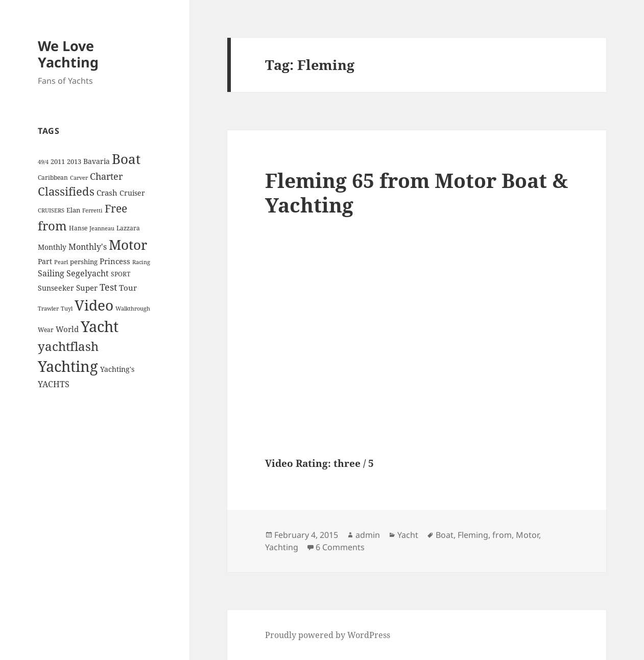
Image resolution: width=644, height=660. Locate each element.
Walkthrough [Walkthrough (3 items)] (133, 309)
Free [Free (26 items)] (116, 208)
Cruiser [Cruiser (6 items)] (132, 193)
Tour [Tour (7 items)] (128, 288)
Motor (527, 535)
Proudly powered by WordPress (328, 635)
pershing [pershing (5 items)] (84, 262)
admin (368, 535)
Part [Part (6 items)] (45, 261)
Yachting (282, 547)
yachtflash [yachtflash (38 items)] (68, 346)
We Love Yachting (68, 54)
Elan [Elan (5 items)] (73, 210)
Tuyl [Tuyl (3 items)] (67, 309)
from (502, 535)
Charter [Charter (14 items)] (106, 176)
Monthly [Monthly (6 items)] (52, 247)
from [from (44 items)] (52, 226)
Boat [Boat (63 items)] (126, 159)
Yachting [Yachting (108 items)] (68, 366)
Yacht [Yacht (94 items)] (100, 326)
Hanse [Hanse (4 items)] (78, 228)
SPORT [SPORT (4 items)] (121, 274)
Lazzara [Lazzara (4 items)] (128, 228)
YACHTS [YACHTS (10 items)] (54, 384)
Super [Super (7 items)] (87, 288)
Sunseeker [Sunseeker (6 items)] (56, 288)
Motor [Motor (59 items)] (128, 245)
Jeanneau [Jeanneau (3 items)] (102, 228)
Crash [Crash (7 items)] (107, 193)
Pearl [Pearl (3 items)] (61, 262)
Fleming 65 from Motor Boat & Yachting (416, 192)
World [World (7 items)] (67, 329)
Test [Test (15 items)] (108, 287)
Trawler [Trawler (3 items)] (48, 309)
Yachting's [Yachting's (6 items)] (117, 369)
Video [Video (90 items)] (94, 305)
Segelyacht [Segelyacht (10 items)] (88, 273)
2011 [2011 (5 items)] (58, 161)
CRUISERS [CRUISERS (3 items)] (51, 210)
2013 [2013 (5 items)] (74, 161)
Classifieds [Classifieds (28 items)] (66, 191)
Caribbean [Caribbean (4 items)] (53, 178)
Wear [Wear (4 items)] (46, 330)
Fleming (473, 535)
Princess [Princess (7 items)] (115, 261)
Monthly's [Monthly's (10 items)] (88, 247)
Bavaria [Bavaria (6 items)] (97, 161)
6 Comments (340, 547)
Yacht (408, 535)
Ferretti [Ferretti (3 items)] (92, 210)
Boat (445, 535)
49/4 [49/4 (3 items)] (43, 162)
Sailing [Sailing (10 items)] (51, 273)
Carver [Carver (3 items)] (79, 178)
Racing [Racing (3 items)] (141, 262)
